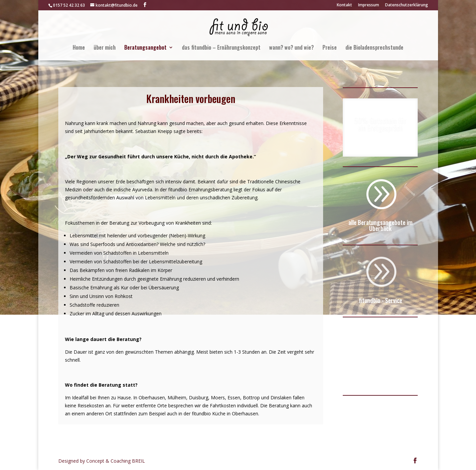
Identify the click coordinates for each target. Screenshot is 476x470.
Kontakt (344, 5)
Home (79, 48)
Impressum (369, 5)
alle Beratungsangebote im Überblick (380, 225)
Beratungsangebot (145, 48)
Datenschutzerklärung (407, 5)
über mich (105, 48)
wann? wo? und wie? (291, 48)
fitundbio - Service (380, 300)
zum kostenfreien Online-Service (380, 376)
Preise (330, 48)
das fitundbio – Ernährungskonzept (221, 48)
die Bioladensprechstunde (374, 48)
